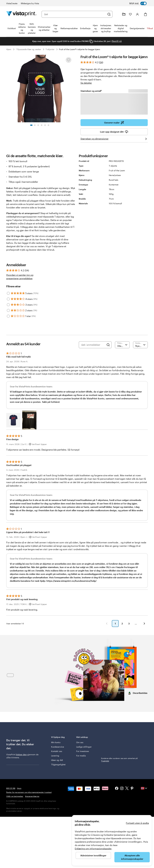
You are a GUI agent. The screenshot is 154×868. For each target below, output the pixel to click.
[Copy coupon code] (91, 41)
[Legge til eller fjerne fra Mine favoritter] (69, 60)
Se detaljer (86, 83)
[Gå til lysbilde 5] (45, 125)
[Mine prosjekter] (124, 14)
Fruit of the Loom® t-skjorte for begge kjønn (79, 49)
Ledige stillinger (84, 747)
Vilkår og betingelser (15, 796)
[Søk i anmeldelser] (93, 345)
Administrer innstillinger (93, 855)
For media (81, 756)
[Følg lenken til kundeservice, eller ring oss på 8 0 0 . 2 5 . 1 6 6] (117, 14)
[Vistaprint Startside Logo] (21, 14)
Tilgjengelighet (58, 764)
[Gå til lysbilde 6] (48, 125)
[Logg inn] (137, 14)
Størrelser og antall (91, 91)
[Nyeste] (140, 345)
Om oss (80, 742)
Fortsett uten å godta (137, 823)
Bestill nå (117, 41)
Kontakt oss (57, 751)
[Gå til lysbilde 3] (38, 125)
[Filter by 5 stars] (8, 293)
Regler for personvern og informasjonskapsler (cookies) (29, 792)
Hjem (9, 49)
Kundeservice (58, 747)
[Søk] (109, 14)
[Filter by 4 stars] (8, 299)
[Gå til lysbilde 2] (35, 125)
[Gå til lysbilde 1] (31, 125)
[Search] (108, 345)
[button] (13, 420)
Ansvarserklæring (32, 796)
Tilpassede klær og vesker (29, 49)
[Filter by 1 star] (8, 316)
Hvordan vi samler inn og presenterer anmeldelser (20, 277)
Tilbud (150, 28)
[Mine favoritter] (130, 14)
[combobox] (75, 14)
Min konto (56, 742)
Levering (55, 756)
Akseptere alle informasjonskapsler (132, 857)
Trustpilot (105, 737)
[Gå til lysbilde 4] (42, 125)
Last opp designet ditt (114, 132)
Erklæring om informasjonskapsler (93, 849)
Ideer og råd (57, 760)
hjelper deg (21, 754)
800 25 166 (11, 788)
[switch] (141, 3)
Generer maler (114, 123)
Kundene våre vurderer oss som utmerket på (119, 741)
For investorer (83, 751)
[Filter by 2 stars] (8, 310)
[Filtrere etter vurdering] (122, 345)
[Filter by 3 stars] (8, 305)
